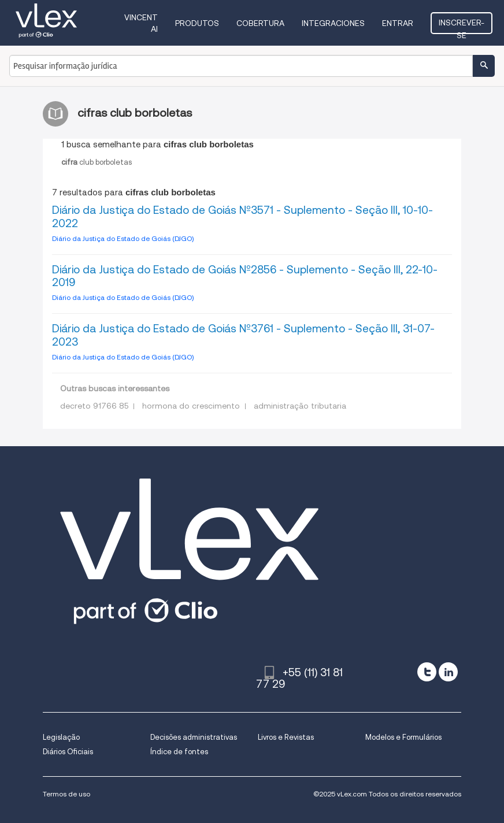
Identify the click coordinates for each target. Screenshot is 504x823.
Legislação (61, 737)
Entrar (398, 23)
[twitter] (427, 672)
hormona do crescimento (191, 406)
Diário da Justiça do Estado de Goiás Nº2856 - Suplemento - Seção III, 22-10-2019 (245, 276)
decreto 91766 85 (94, 406)
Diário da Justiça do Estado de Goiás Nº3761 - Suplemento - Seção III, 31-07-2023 (243, 335)
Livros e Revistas (286, 737)
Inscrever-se (462, 26)
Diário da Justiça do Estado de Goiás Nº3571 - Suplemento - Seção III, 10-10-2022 (242, 217)
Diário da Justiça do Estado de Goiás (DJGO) (123, 238)
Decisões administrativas (194, 737)
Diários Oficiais (68, 752)
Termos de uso (66, 794)
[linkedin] (448, 672)
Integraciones (333, 23)
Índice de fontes (179, 752)
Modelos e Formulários (403, 737)
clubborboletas (97, 162)
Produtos (197, 23)
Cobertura (260, 23)
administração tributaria (300, 406)
